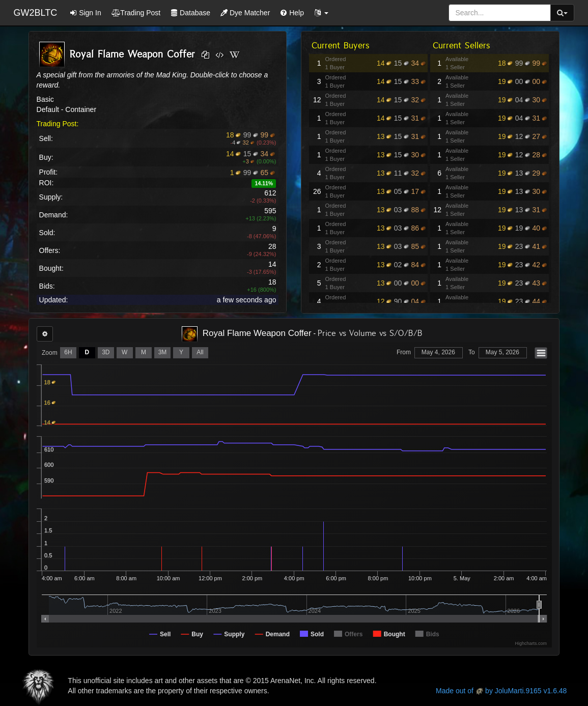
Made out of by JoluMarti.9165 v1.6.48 (501, 691)
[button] (321, 13)
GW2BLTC (36, 13)
